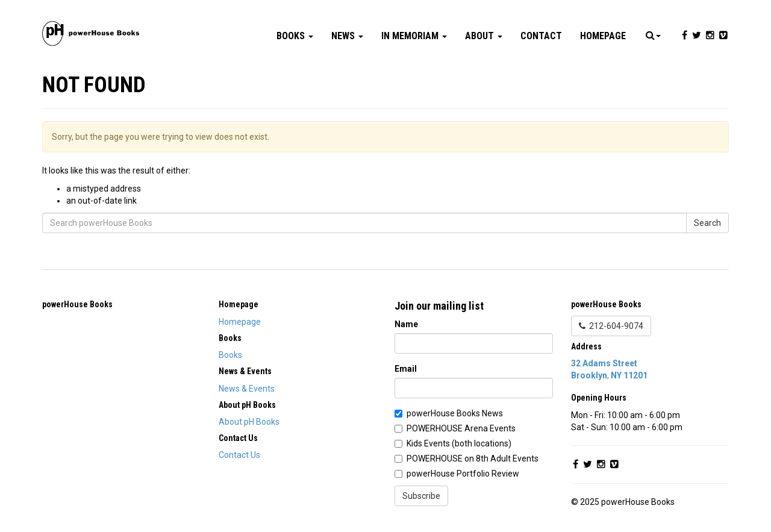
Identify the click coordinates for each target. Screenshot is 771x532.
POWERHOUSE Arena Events (461, 428)
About (484, 36)
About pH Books (249, 422)
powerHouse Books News (455, 413)
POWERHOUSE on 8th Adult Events (473, 458)
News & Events (247, 389)
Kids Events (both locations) (459, 443)
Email (406, 369)
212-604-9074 (611, 326)
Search (707, 223)
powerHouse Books (77, 304)
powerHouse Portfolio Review (463, 474)
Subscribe (421, 496)
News (347, 36)
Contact (541, 36)
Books (295, 36)
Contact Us (239, 455)
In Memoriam (414, 36)
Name (406, 324)
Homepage (603, 36)
